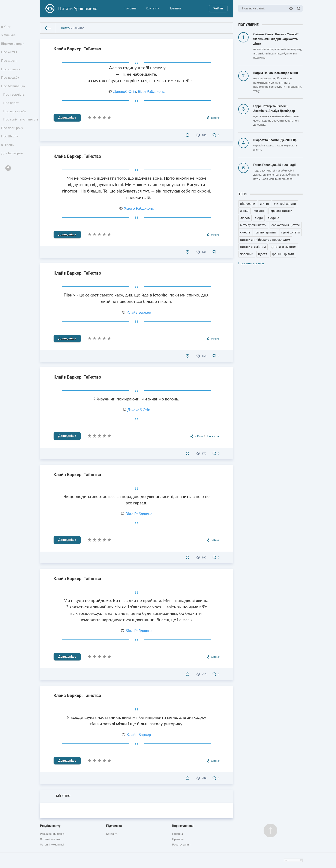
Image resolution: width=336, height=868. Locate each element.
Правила (175, 8)
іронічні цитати (283, 254)
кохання (260, 211)
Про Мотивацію (13, 93)
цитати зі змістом (253, 247)
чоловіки (247, 254)
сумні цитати (290, 232)
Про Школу (10, 153)
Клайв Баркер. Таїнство (77, 49)
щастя (263, 254)
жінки (244, 211)
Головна (130, 8)
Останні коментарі (52, 845)
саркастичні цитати (286, 225)
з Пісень (8, 163)
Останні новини (50, 839)
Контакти (153, 8)
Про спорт (12, 112)
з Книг (7, 27)
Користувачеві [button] (183, 826)
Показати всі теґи (251, 263)
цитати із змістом (284, 247)
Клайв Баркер (139, 312)
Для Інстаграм (13, 172)
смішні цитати (266, 232)
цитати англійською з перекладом (265, 240)
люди (259, 218)
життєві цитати (285, 204)
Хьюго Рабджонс (139, 208)
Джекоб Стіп (124, 91)
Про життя (10, 55)
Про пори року (13, 144)
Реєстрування (181, 845)
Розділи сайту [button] (50, 826)
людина (274, 218)
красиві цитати (281, 211)
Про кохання (11, 74)
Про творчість (14, 103)
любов (245, 218)
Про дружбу (11, 84)
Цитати (66, 28)
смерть (245, 232)
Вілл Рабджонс (151, 91)
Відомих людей (13, 46)
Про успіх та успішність (13, 132)
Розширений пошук (53, 834)
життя (265, 204)
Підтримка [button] (114, 826)
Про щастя (10, 65)
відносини (248, 204)
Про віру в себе (15, 121)
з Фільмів (9, 37)
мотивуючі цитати (253, 225)
